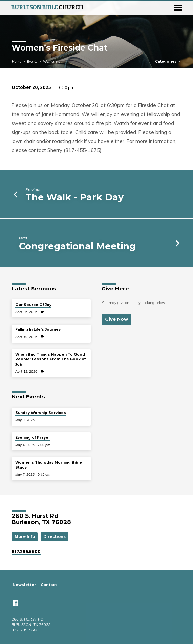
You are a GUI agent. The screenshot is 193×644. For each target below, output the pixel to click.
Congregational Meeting (77, 246)
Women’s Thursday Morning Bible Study (49, 465)
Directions (55, 536)
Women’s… (51, 61)
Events (32, 61)
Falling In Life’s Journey (38, 329)
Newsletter (24, 585)
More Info (25, 536)
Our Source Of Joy (33, 305)
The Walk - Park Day (74, 197)
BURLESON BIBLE (47, 8)
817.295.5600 (26, 552)
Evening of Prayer (33, 438)
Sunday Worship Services (41, 413)
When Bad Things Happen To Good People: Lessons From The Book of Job (50, 359)
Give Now (116, 319)
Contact (49, 585)
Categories (168, 62)
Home (17, 61)
